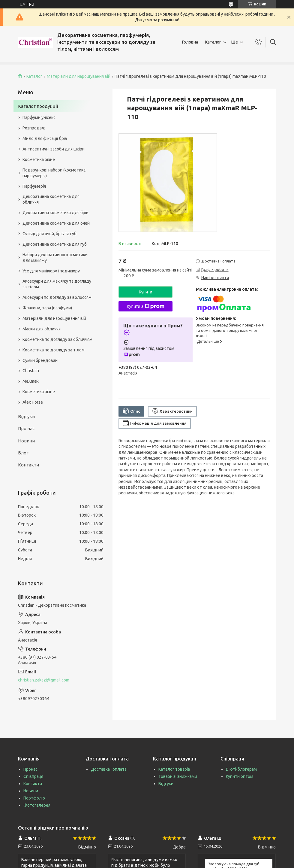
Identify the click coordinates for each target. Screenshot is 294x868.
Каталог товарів (174, 769)
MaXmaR (31, 381)
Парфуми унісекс (39, 117)
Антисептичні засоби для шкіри (54, 149)
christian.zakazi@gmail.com (44, 680)
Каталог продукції (38, 106)
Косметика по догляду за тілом (54, 350)
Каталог (213, 42)
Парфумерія (34, 186)
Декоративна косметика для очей (56, 223)
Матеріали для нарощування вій (79, 76)
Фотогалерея (37, 805)
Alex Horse (33, 402)
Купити (146, 292)
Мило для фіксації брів (45, 138)
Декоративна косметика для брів (55, 213)
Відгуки (26, 416)
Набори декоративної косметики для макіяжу (55, 258)
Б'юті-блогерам (241, 769)
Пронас (30, 769)
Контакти (28, 465)
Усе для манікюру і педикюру (51, 271)
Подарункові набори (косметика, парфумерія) (54, 173)
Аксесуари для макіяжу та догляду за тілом (57, 284)
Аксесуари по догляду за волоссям (57, 297)
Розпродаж (34, 128)
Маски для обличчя (42, 329)
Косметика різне (39, 159)
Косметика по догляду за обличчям (57, 339)
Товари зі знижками (178, 776)
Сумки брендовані (40, 360)
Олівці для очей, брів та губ (49, 234)
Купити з (145, 306)
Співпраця (33, 776)
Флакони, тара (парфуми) (47, 308)
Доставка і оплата (109, 769)
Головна (190, 42)
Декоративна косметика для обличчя (51, 199)
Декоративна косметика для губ (55, 244)
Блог (23, 453)
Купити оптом (240, 776)
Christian (31, 371)
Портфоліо (34, 798)
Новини (26, 441)
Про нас (26, 428)
